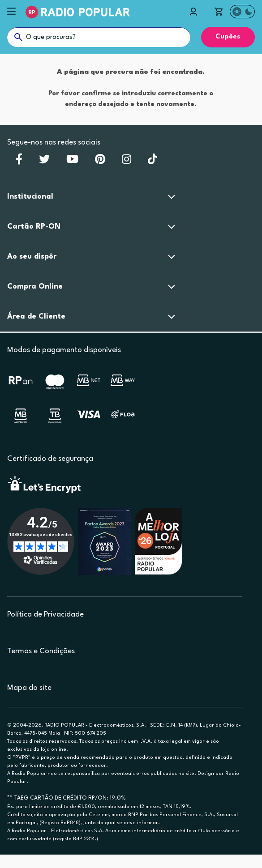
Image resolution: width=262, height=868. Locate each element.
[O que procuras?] (99, 37)
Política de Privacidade (45, 615)
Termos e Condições (41, 651)
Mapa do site (29, 688)
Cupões (228, 37)
